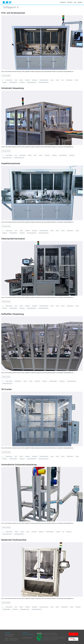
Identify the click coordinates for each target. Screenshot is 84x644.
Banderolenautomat (44, 80)
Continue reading (6, 76)
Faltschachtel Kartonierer (13, 239)
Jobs (75, 2)
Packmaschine (69, 80)
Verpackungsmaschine (43, 82)
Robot (35, 155)
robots (28, 532)
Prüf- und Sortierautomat (13, 13)
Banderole (28, 80)
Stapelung (5, 82)
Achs (16, 80)
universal (58, 532)
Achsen (21, 80)
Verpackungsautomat (32, 82)
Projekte (70, 2)
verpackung (22, 82)
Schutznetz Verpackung (13, 88)
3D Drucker (7, 389)
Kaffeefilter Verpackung (13, 314)
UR (63, 532)
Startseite (63, 2)
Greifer (57, 80)
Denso (52, 80)
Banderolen (35, 80)
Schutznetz (47, 155)
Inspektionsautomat (11, 163)
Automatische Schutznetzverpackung (19, 465)
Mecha (63, 231)
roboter (76, 80)
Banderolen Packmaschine (14, 540)
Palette (30, 155)
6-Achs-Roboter (9, 80)
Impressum (25, 632)
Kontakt (80, 2)
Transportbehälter (13, 82)
